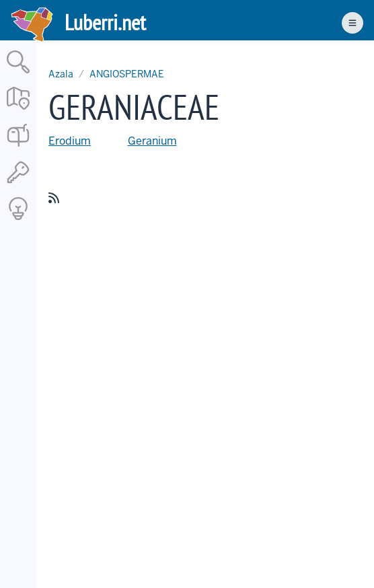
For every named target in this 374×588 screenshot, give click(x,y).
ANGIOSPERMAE (127, 74)
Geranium (152, 141)
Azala (61, 74)
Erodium (70, 141)
